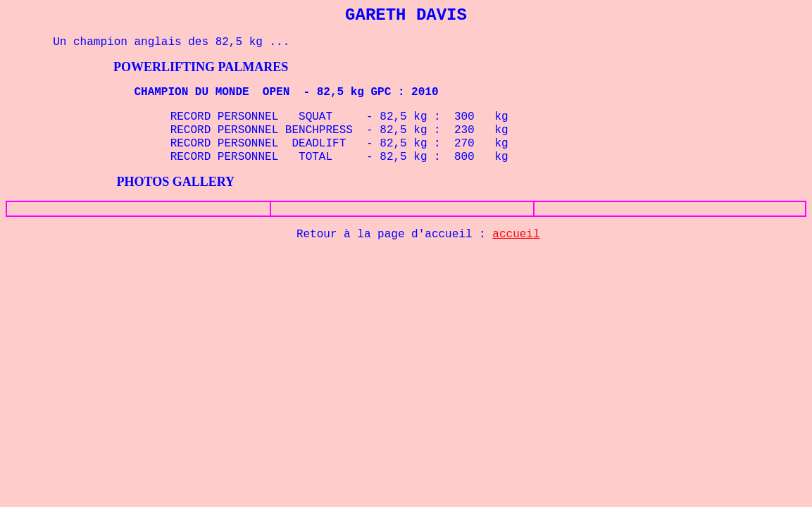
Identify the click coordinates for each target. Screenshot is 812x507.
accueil (516, 234)
